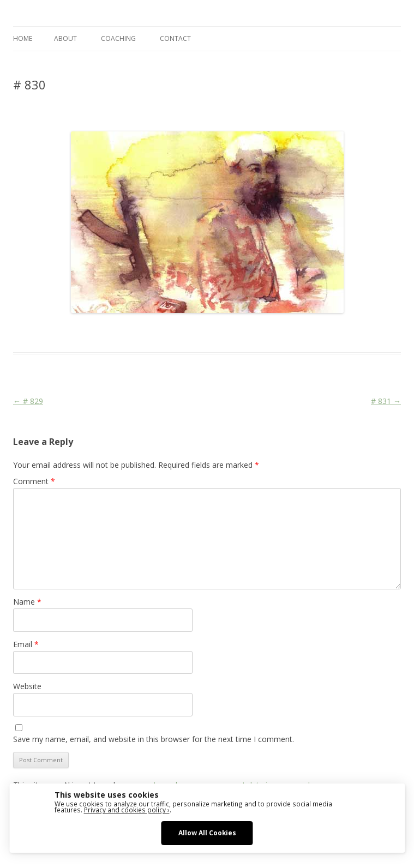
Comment (34, 481)
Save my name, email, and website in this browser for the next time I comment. (154, 739)
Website (27, 686)
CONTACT (175, 38)
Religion (197, 333)
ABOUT (65, 38)
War (220, 333)
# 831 (386, 401)
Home (23, 38)
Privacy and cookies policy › (127, 810)
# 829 (28, 401)
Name (27, 602)
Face (173, 333)
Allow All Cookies (207, 833)
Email (26, 644)
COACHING (118, 38)
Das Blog (110, 333)
